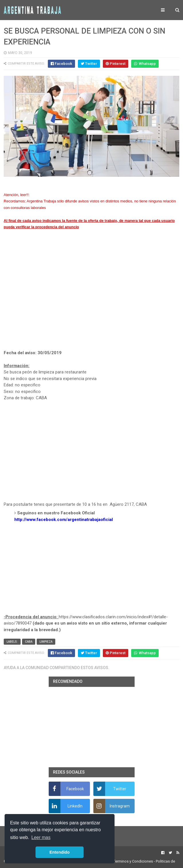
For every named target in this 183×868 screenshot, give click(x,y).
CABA (29, 642)
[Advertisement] (92, 297)
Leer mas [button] (41, 837)
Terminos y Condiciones (133, 861)
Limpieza (46, 642)
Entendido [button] (60, 852)
